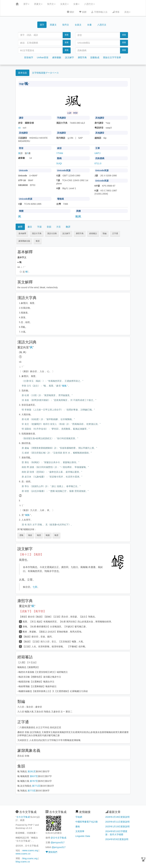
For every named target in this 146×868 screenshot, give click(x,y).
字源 (39, 227)
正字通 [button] (115, 233)
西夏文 (38, 4)
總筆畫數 (57, 57)
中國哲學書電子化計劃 (87, 822)
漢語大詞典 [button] (52, 233)
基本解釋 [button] (22, 233)
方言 (58, 227)
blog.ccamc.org (30, 858)
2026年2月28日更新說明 (118, 817)
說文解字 (69, 57)
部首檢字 (29, 57)
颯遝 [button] (56, 535)
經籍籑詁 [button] (93, 233)
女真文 (64, 4)
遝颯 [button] (21, 535)
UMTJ (97, 153)
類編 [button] (105, 233)
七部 (35, 587)
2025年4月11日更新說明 (118, 822)
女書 (76, 4)
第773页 (32, 791)
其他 (127, 12)
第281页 (32, 771)
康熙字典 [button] (80, 233)
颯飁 (27, 515)
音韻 (49, 227)
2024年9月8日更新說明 (117, 839)
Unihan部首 (43, 57)
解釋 (20, 227)
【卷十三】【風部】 (31, 554)
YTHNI (60, 153)
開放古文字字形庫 (112, 57)
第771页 (36, 786)
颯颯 (64, 386)
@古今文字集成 (58, 838)
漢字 (26, 4)
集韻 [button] (38, 241)
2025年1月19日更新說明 (118, 827)
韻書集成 (95, 57)
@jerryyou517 (57, 842)
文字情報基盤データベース (45, 73)
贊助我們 (51, 852)
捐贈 (83, 12)
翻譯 (68, 227)
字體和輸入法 (99, 12)
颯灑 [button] (48, 535)
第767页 (34, 781)
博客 (116, 12)
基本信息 (22, 73)
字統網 (79, 817)
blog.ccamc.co (23, 862)
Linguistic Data (83, 836)
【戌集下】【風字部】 (33, 611)
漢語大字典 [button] (37, 233)
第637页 (34, 776)
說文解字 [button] (66, 233)
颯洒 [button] (39, 535)
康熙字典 (82, 57)
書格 (78, 827)
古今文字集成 (23, 817)
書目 (30, 227)
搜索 (67, 35)
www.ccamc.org (30, 850)
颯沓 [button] (30, 535)
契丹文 (51, 4)
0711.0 (98, 163)
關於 (71, 12)
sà (19, 128)
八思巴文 (89, 4)
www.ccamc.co (23, 854)
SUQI (59, 163)
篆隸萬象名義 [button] (24, 241)
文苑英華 (80, 831)
